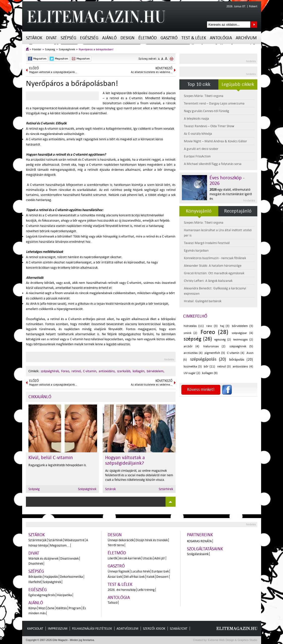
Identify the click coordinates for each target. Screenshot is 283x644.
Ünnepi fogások (118, 571)
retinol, (77, 371)
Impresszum (58, 629)
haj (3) (225, 326)
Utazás (148, 558)
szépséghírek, (50, 371)
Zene (51, 608)
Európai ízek (160, 571)
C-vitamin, (90, 371)
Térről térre (116, 545)
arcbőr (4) (192, 346)
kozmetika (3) (193, 367)
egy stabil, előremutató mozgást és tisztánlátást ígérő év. (231, 194)
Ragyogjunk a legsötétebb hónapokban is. (58, 465)
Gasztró (169, 38)
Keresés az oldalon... (254, 25)
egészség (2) (223, 340)
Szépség (68, 38)
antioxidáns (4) (243, 367)
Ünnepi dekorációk (121, 540)
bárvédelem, (156, 371)
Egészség (89, 38)
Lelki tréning (146, 590)
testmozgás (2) (243, 340)
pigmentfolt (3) (215, 353)
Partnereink (200, 535)
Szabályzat (179, 629)
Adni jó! (160, 558)
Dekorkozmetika (71, 577)
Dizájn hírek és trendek (152, 540)
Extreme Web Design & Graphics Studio (232, 640)
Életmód (148, 38)
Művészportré (74, 540)
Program (75, 608)
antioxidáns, (107, 371)
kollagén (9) (210, 373)
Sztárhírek (166, 489)
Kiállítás (62, 608)
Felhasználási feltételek (92, 629)
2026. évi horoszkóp (122, 590)
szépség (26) (198, 339)
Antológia (221, 38)
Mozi (42, 608)
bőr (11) (209, 367)
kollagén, (139, 371)
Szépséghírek (67, 49)
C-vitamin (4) (236, 353)
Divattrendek (69, 558)
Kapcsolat (35, 629)
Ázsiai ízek (115, 577)
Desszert (162, 577)
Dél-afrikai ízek (134, 577)
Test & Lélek (194, 38)
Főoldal (37, 49)
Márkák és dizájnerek (43, 558)
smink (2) (191, 333)
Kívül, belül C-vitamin (51, 458)
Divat (51, 38)
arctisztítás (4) (193, 353)
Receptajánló (238, 211)
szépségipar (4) (242, 333)
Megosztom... (60, 545)
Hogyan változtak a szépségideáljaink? (125, 460)
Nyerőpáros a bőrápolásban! (96, 49)
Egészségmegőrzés (42, 595)
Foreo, (66, 371)
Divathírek (36, 564)
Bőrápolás (35, 577)
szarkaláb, (124, 371)
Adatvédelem (127, 629)
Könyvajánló (199, 211)
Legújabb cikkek (238, 84)
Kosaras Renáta (199, 541)
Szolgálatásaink (198, 554)
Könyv (33, 608)
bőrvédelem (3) (242, 326)
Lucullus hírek (140, 571)
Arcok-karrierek (130, 558)
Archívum (246, 38)
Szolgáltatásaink (205, 549)
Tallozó (113, 603)
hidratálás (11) (194, 326)
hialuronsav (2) (214, 346)
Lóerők (112, 558)
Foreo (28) (215, 332)
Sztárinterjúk (37, 540)
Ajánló (109, 38)
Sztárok (34, 38)
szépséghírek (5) (241, 346)
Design (128, 38)
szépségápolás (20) (208, 359)
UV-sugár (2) (192, 373)
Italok (150, 577)
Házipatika (64, 595)
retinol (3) (224, 367)
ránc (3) (212, 326)
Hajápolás (51, 577)
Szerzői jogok (154, 629)
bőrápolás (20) (241, 360)
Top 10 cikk (199, 84)
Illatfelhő (35, 582)
